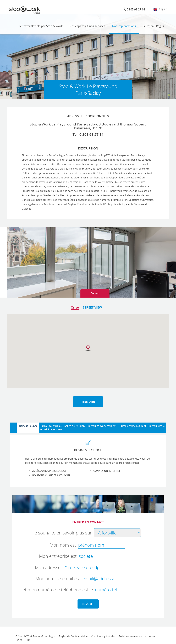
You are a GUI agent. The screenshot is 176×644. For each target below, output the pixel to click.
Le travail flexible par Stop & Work (41, 26)
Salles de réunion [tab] (75, 426)
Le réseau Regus (153, 26)
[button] (88, 348)
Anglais (160, 9)
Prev (6, 263)
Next (170, 263)
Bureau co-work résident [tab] (102, 426)
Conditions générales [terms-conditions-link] (103, 636)
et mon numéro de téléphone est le (58, 590)
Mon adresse (48, 567)
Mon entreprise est (58, 556)
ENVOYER (88, 604)
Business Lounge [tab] (28, 426)
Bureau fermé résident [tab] (133, 426)
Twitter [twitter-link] (20, 640)
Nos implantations (124, 26)
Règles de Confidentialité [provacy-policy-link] (73, 636)
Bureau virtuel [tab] (157, 426)
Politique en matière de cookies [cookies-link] (137, 636)
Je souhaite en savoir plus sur (63, 533)
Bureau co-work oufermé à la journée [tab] (51, 428)
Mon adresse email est (58, 579)
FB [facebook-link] (28, 640)
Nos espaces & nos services (87, 26)
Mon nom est (63, 545)
